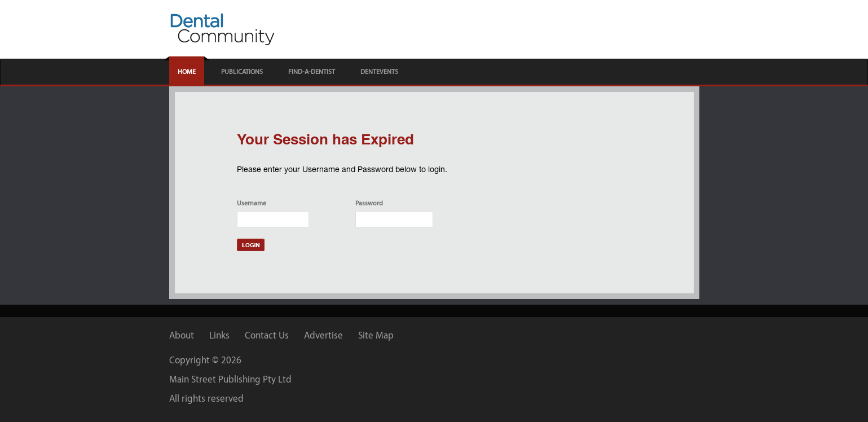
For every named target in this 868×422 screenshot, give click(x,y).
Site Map (376, 335)
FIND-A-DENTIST (312, 72)
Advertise (323, 335)
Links (219, 335)
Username (252, 203)
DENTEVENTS (379, 72)
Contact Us (267, 335)
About (182, 335)
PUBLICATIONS (242, 72)
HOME (187, 72)
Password (369, 203)
